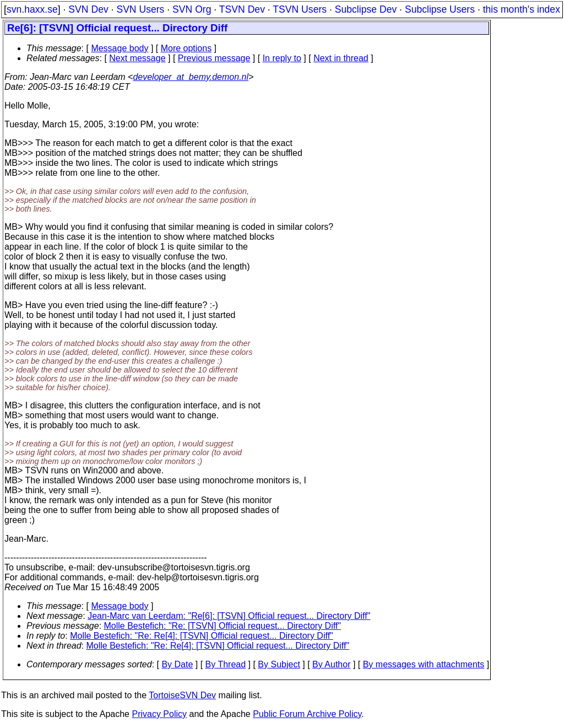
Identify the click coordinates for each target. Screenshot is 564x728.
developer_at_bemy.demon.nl (191, 77)
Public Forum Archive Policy (307, 714)
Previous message (214, 58)
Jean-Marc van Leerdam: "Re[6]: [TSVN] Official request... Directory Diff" (229, 616)
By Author (331, 664)
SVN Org (192, 9)
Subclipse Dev (366, 9)
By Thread (226, 664)
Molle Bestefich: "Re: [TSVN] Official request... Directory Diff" (223, 626)
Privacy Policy (159, 714)
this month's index (522, 9)
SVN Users (140, 9)
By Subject (279, 664)
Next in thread (341, 58)
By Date (177, 664)
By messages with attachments (424, 664)
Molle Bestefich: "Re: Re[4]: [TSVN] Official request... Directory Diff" (202, 636)
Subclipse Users (440, 9)
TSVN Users (300, 9)
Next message (137, 58)
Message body (120, 48)
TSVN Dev (242, 9)
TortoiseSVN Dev (182, 695)
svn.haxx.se (32, 9)
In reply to (282, 58)
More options (186, 48)
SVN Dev (88, 9)
